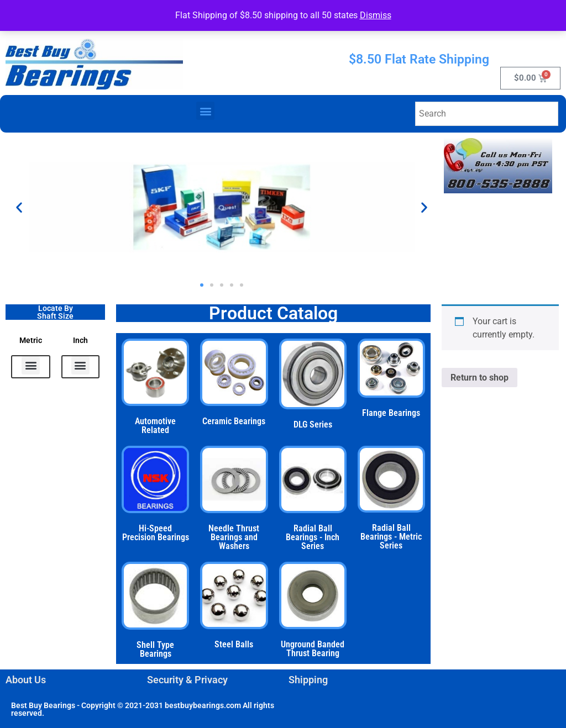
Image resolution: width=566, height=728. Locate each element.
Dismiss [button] (376, 15)
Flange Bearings (391, 413)
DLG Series (313, 424)
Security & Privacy (187, 680)
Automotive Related (155, 426)
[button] (205, 111)
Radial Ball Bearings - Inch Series (313, 537)
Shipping (308, 680)
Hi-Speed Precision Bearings (156, 533)
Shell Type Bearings (155, 649)
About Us (26, 680)
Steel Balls (234, 644)
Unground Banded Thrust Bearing (313, 649)
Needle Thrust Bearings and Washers (234, 537)
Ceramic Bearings (234, 421)
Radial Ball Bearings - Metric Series (391, 537)
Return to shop (479, 378)
